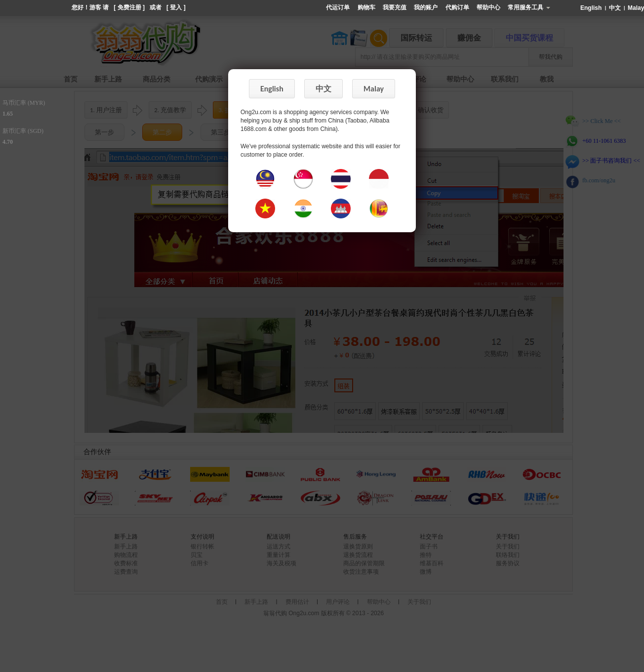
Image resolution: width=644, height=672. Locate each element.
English (592, 8)
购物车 (366, 7)
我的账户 (426, 7)
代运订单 (338, 7)
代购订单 (457, 7)
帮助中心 (488, 7)
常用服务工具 (529, 7)
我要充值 (395, 7)
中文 (616, 8)
